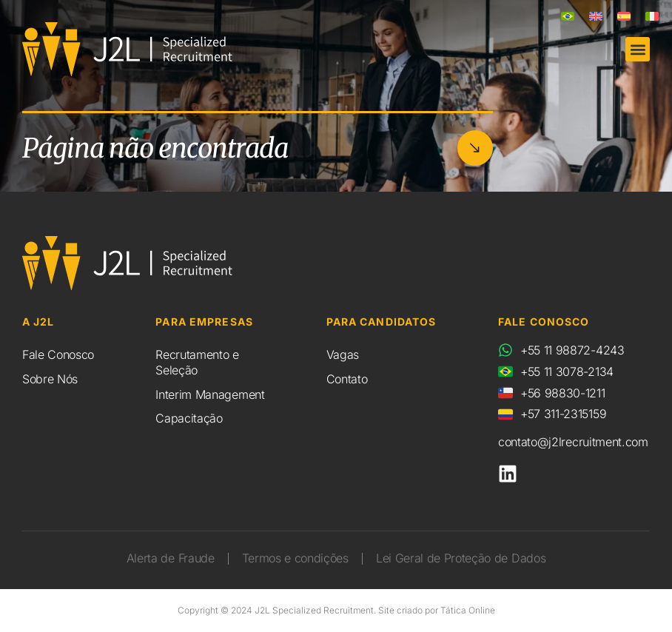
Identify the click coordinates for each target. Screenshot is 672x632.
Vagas (343, 354)
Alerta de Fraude (171, 558)
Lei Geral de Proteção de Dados (461, 558)
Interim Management (210, 394)
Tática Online (468, 610)
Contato (347, 379)
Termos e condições (295, 558)
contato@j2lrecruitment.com (573, 442)
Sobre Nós (50, 379)
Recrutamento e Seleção (197, 362)
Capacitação (189, 418)
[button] (638, 49)
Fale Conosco (58, 354)
